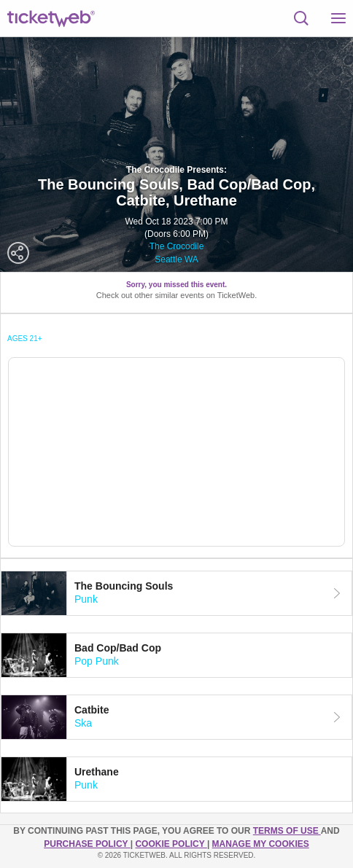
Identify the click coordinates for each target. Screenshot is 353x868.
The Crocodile (177, 246)
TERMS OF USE (287, 831)
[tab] (176, 593)
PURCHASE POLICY (87, 844)
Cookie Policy (171, 844)
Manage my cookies (261, 844)
